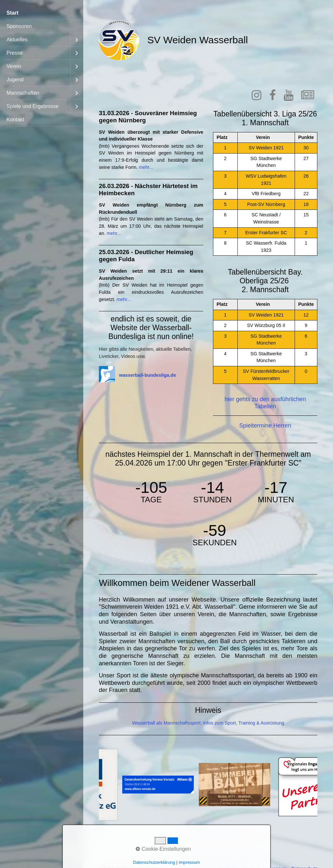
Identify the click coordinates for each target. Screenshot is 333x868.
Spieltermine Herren (265, 426)
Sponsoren (19, 26)
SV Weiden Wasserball (198, 40)
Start (12, 13)
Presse (15, 53)
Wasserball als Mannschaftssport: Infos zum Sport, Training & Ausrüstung (208, 723)
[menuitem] (42, 13)
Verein (14, 66)
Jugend (15, 80)
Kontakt (15, 120)
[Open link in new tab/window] (257, 98)
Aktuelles (17, 40)
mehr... (146, 167)
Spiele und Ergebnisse (33, 106)
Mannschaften (23, 93)
